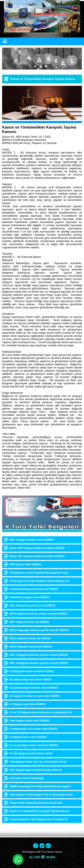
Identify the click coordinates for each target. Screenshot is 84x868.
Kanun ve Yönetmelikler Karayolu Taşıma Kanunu (39, 811)
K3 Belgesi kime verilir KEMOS (28, 737)
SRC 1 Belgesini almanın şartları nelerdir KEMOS (39, 663)
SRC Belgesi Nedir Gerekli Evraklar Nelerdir (36, 770)
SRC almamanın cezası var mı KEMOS (32, 606)
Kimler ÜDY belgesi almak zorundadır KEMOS (37, 556)
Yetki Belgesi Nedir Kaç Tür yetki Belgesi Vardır (38, 762)
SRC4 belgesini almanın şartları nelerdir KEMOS (38, 614)
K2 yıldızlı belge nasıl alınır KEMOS (31, 680)
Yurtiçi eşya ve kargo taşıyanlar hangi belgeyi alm (39, 581)
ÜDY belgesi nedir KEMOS (25, 564)
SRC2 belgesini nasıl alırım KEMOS (31, 647)
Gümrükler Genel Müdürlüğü (27, 778)
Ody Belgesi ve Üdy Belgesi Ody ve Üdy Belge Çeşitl (41, 795)
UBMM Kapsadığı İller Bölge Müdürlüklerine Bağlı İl (40, 786)
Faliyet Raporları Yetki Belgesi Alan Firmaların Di (39, 819)
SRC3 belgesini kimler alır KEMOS (30, 638)
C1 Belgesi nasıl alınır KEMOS (28, 704)
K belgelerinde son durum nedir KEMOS (34, 729)
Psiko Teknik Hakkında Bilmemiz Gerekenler (36, 803)
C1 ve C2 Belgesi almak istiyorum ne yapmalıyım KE (41, 712)
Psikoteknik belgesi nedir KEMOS (30, 597)
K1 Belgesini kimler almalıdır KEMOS (32, 671)
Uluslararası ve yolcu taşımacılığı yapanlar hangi (39, 573)
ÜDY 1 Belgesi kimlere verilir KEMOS (32, 540)
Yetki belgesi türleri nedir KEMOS (30, 721)
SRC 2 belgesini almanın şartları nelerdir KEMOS (39, 655)
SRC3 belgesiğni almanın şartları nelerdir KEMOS (39, 630)
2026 (38, 852)
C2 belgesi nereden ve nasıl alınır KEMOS (35, 696)
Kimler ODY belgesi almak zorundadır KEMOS (37, 548)
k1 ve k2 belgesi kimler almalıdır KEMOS (34, 745)
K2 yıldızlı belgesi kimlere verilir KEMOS (34, 688)
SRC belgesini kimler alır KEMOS (29, 622)
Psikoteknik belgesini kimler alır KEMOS (34, 589)
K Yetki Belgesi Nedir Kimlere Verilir (31, 754)
